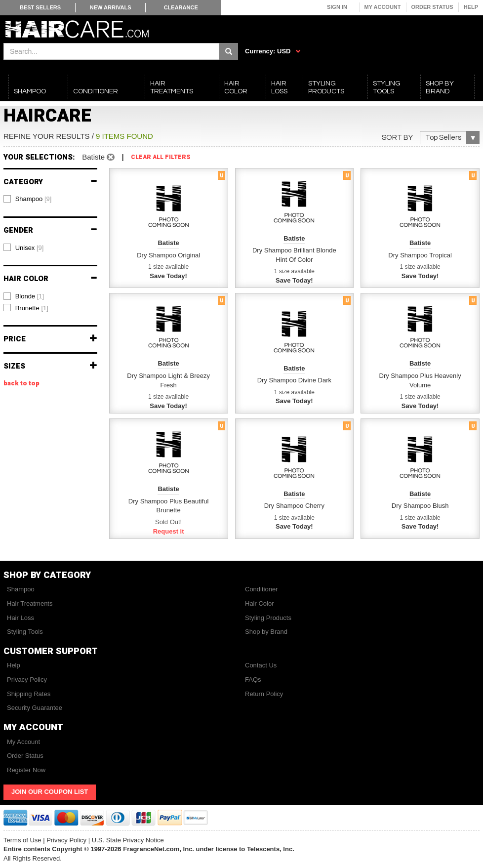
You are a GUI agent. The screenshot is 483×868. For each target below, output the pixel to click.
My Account (383, 7)
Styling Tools (25, 632)
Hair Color (50, 279)
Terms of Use (22, 840)
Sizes (50, 366)
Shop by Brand (266, 632)
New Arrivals (111, 7)
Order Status (432, 7)
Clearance (181, 7)
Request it (169, 531)
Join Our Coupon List (50, 792)
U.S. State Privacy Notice (128, 840)
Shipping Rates (29, 694)
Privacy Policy (27, 680)
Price (50, 339)
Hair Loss (20, 618)
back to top (21, 383)
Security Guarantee (35, 708)
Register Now (26, 770)
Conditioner (262, 589)
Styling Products (268, 618)
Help (471, 7)
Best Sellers (40, 7)
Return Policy (264, 694)
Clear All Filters (161, 157)
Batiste (98, 157)
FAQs (253, 680)
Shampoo (21, 589)
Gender (50, 230)
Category (50, 182)
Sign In (337, 7)
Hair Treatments (30, 603)
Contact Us (261, 665)
